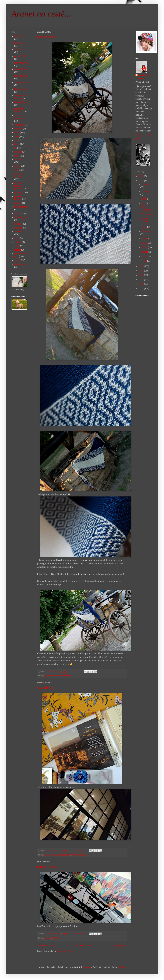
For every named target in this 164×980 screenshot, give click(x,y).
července (146, 231)
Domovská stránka (83, 946)
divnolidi (18, 129)
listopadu (146, 192)
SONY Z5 (56, 938)
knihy (17, 156)
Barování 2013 (21, 69)
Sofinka (18, 224)
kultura (17, 166)
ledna (145, 261)
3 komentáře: (74, 671)
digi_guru (87, 967)
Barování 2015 (21, 83)
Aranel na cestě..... (43, 14)
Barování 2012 (21, 63)
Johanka (18, 152)
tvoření (17, 250)
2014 (142, 280)
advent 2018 (20, 56)
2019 (142, 176)
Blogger (121, 967)
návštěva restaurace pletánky (58, 855)
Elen (16, 136)
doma (17, 132)
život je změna (21, 264)
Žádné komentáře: (77, 851)
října (144, 199)
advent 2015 (20, 50)
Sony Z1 (18, 228)
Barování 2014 (21, 76)
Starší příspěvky (119, 946)
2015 (142, 275)
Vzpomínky (45, 688)
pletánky (50, 676)
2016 (142, 271)
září (144, 203)
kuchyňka (19, 160)
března (145, 252)
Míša (17, 170)
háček (17, 144)
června (145, 239)
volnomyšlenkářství (63, 676)
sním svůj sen (20, 217)
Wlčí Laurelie (46, 37)
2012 (142, 288)
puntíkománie (21, 207)
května (145, 243)
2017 (142, 266)
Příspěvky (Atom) (65, 951)
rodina (17, 213)
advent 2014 (20, 43)
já (45, 676)
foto (16, 140)
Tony (17, 246)
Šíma (17, 238)
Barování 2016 (21, 89)
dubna (145, 247)
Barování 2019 (21, 102)
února (145, 256)
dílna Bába (19, 125)
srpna (145, 227)
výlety (17, 260)
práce (49, 938)
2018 (142, 181)
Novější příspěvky (46, 946)
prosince (146, 184)
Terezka (18, 242)
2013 (142, 284)
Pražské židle (46, 867)
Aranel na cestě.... (143, 77)
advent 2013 (20, 36)
